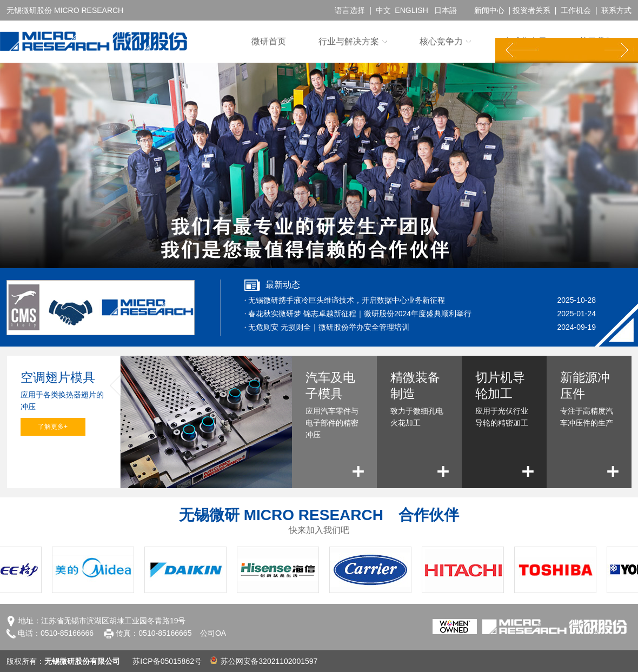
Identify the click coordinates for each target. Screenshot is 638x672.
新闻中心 (489, 10)
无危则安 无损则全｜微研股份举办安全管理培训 (329, 327)
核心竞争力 (441, 41)
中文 (383, 10)
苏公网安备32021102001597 (264, 661)
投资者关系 (531, 10)
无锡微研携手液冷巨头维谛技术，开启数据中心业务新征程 (347, 300)
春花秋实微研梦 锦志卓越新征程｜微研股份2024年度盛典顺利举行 (360, 314)
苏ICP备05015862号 (167, 661)
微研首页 (269, 41)
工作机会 (576, 10)
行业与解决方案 (349, 41)
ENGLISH (411, 10)
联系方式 (616, 10)
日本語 (446, 10)
